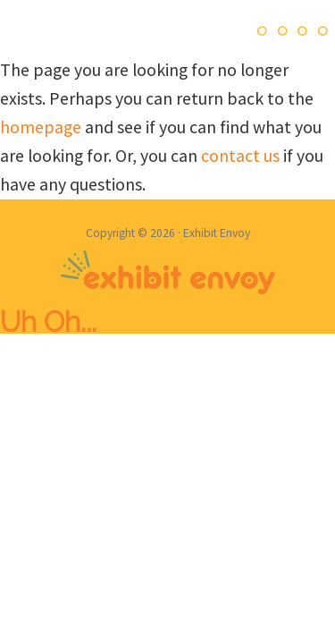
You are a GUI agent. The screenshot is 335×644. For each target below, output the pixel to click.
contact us (240, 156)
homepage (41, 127)
